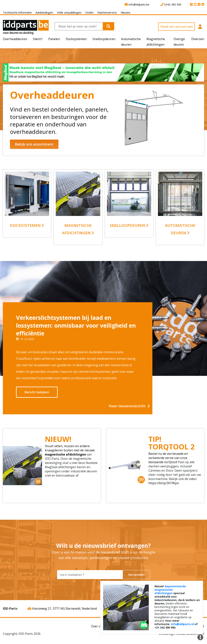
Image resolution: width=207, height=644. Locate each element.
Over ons (98, 626)
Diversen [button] (198, 39)
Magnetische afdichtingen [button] (156, 42)
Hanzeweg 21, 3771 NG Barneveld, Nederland (62, 608)
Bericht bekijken (37, 392)
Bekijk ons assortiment (34, 144)
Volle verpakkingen (69, 12)
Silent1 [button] (38, 39)
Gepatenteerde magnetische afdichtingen (170, 590)
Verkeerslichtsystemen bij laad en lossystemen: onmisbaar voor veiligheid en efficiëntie (76, 325)
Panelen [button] (54, 39)
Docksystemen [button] (76, 39)
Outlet (89, 12)
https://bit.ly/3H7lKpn (164, 483)
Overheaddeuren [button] (15, 39)
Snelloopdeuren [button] (104, 39)
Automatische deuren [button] (131, 42)
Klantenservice (107, 12)
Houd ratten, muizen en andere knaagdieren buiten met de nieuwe (70, 448)
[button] (200, 29)
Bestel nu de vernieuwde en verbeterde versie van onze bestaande (168, 458)
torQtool (170, 462)
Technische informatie (17, 12)
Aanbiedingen (44, 12)
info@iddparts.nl (182, 624)
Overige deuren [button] (179, 42)
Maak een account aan (177, 27)
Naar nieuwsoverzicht (127, 406)
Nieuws (126, 12)
